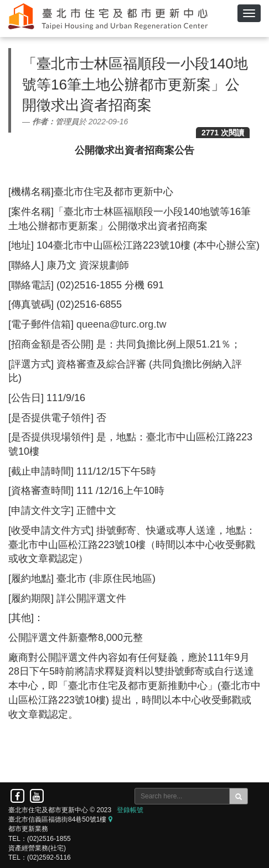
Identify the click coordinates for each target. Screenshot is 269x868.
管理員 (67, 122)
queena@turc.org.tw (121, 324)
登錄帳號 (130, 810)
